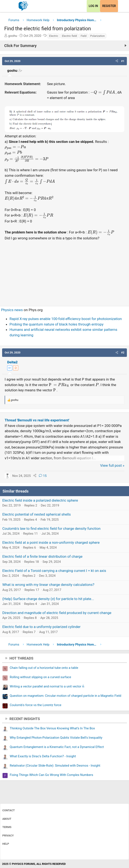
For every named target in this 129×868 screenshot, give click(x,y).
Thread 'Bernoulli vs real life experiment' (37, 420)
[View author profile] (16, 368)
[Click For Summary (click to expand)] (64, 46)
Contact (9, 810)
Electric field (69, 36)
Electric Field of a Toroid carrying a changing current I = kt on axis (54, 571)
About (7, 819)
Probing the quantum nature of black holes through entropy (56, 324)
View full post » (112, 465)
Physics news (12, 310)
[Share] (35, 476)
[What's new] (122, 6)
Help (6, 844)
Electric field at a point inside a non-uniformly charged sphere (51, 542)
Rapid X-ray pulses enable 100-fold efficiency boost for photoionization (66, 319)
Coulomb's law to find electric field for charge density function (51, 529)
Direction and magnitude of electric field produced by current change (57, 613)
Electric (54, 36)
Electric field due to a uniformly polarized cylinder (41, 627)
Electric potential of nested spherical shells (36, 514)
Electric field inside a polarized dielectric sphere (40, 500)
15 (43, 476)
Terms (7, 827)
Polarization (98, 36)
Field (84, 36)
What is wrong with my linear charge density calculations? (48, 585)
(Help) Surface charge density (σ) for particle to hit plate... (48, 599)
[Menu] (8, 6)
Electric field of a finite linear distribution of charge (42, 556)
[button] (117, 61)
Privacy (8, 836)
